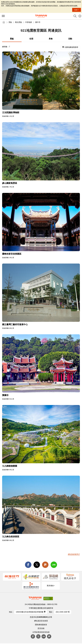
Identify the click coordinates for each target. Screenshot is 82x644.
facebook (28, 565)
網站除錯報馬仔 (74, 554)
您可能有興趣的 (80, 16)
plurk (49, 636)
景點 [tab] (12, 39)
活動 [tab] (70, 39)
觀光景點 (19, 22)
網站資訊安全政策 (41, 621)
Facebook (33, 636)
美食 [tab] (51, 39)
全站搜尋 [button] (75, 16)
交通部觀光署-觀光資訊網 (41, 16)
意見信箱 (41, 628)
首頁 (4, 22)
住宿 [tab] (31, 39)
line (54, 565)
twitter (37, 565)
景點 (10, 22)
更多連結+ (51, 586)
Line (44, 636)
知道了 (77, 10)
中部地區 (29, 22)
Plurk (45, 565)
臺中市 (38, 22)
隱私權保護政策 (41, 625)
